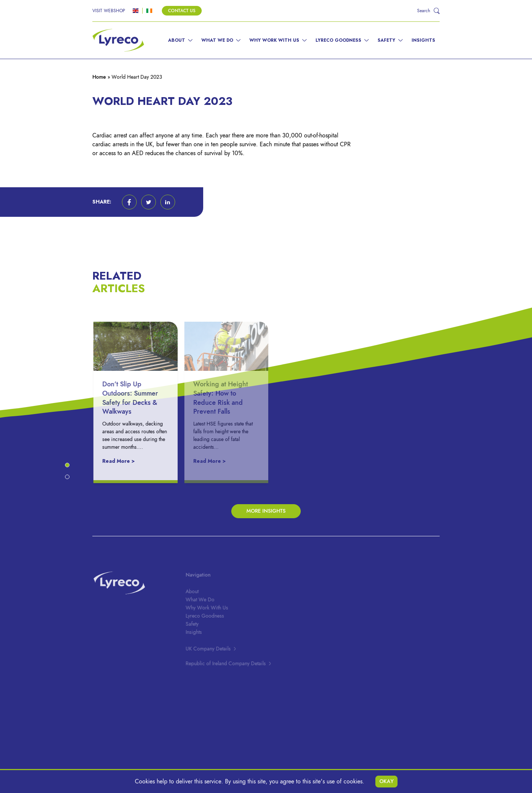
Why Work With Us (274, 40)
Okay (386, 781)
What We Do (217, 40)
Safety (386, 40)
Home (99, 77)
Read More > (122, 461)
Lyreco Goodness (338, 40)
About (177, 40)
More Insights (266, 511)
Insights (423, 40)
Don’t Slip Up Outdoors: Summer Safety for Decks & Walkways (134, 398)
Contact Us (182, 11)
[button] (129, 202)
